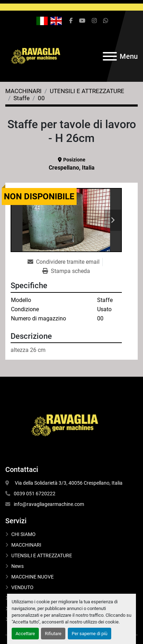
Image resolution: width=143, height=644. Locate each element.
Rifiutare (53, 634)
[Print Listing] (66, 271)
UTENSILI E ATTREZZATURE (42, 555)
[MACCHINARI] (23, 91)
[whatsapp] (106, 21)
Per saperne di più (90, 634)
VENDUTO (22, 587)
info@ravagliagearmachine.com (49, 504)
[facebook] (71, 21)
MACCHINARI (26, 545)
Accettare (25, 634)
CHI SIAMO (23, 534)
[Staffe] (22, 98)
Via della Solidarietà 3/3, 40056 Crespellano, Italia (68, 483)
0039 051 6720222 (35, 494)
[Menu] (110, 56)
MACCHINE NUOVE (32, 577)
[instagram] (94, 21)
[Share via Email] (65, 262)
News (17, 566)
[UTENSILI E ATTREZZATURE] (87, 91)
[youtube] (82, 21)
